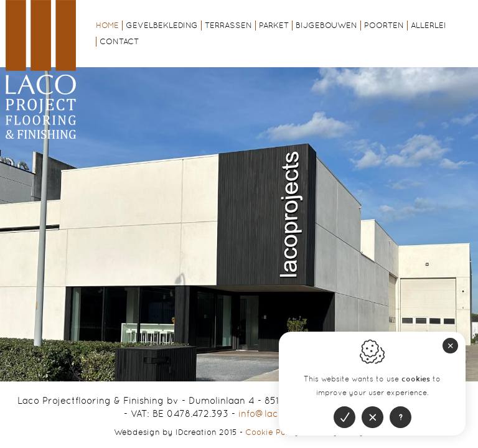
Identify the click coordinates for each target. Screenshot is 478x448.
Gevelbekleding (162, 25)
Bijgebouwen (326, 25)
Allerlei (429, 25)
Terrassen (228, 25)
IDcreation (165, 432)
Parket (274, 25)
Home (107, 25)
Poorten (384, 25)
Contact (119, 41)
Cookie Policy (272, 432)
